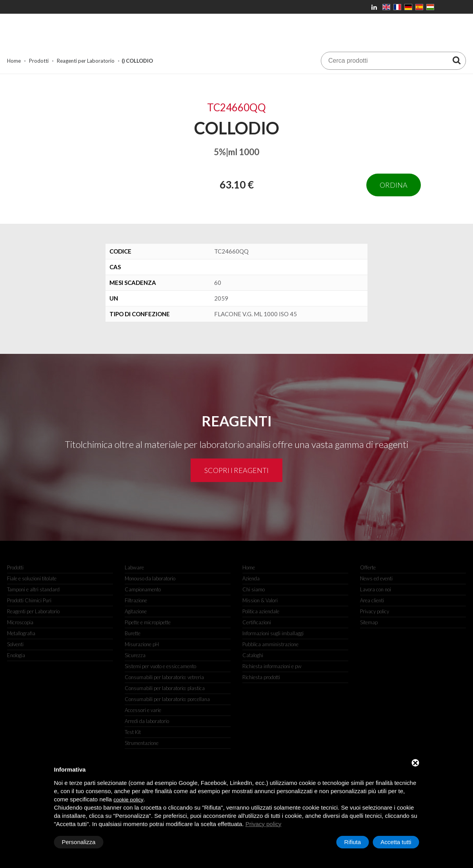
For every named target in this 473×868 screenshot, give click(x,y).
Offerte (368, 567)
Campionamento (143, 589)
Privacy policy (375, 611)
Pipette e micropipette (148, 622)
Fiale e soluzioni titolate (32, 578)
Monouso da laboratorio (150, 578)
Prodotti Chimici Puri (29, 600)
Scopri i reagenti (236, 470)
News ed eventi (376, 578)
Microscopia (20, 622)
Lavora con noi (376, 589)
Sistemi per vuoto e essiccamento (160, 666)
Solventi (15, 644)
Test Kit (133, 732)
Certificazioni (257, 622)
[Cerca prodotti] (457, 60)
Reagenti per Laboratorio (86, 61)
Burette (133, 633)
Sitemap (369, 622)
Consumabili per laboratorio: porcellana (167, 699)
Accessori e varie (143, 710)
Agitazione (136, 611)
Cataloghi (253, 655)
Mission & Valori (260, 600)
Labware (134, 567)
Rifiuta (353, 842)
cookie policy (128, 800)
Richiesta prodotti (261, 677)
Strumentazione (142, 743)
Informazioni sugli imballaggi (273, 633)
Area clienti (372, 600)
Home (14, 61)
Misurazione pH (142, 644)
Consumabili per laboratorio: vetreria (164, 677)
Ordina (394, 185)
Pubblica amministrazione (270, 644)
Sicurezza (135, 655)
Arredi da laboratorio (147, 721)
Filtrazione (136, 600)
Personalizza (79, 842)
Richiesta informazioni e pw (272, 666)
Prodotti (39, 61)
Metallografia (21, 633)
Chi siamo (254, 589)
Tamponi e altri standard (33, 589)
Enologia (16, 655)
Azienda (251, 578)
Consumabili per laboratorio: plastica (165, 688)
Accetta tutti (396, 842)
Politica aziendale (261, 611)
